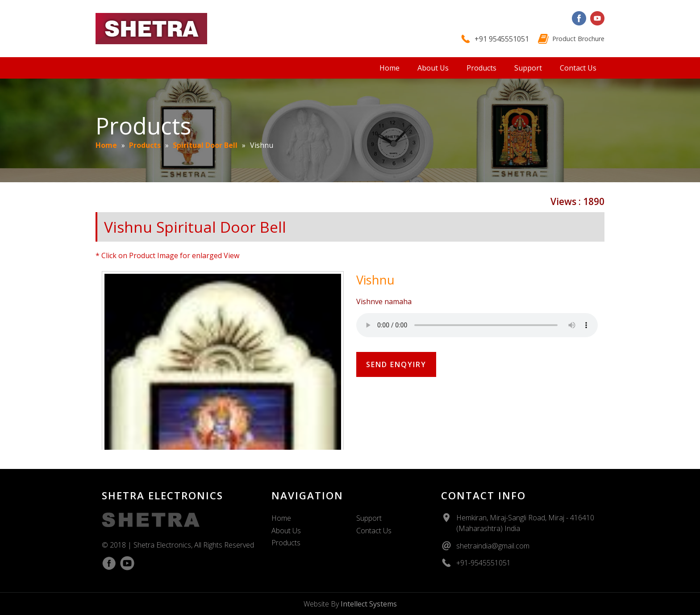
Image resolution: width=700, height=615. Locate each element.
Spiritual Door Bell (205, 145)
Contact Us (578, 68)
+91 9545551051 (502, 39)
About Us (433, 68)
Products (481, 68)
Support (528, 68)
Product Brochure (578, 39)
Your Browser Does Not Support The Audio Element (477, 325)
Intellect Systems (369, 604)
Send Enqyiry (396, 364)
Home (390, 68)
